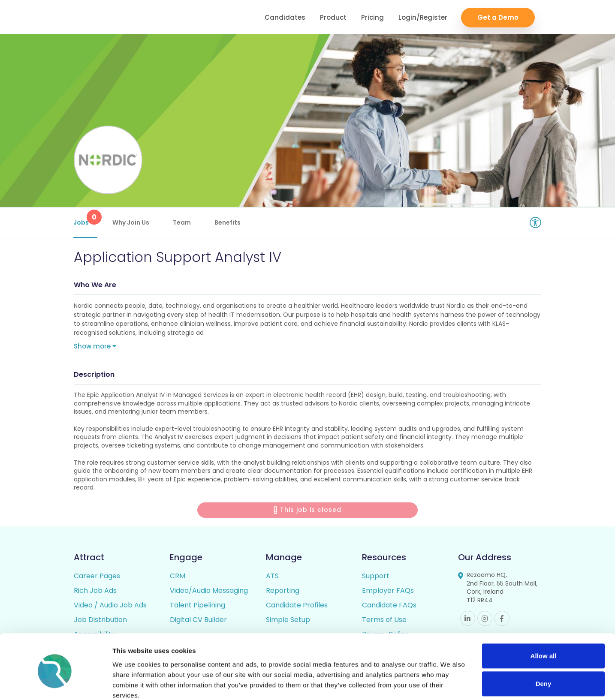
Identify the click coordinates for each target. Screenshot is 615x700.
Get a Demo (498, 17)
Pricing (372, 17)
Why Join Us (131, 222)
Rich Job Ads (95, 592)
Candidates (285, 17)
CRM (178, 577)
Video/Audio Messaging (209, 592)
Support (376, 577)
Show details (132, 683)
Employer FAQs (388, 592)
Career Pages (97, 577)
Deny (544, 648)
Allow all (544, 620)
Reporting (283, 592)
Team (182, 222)
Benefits (228, 222)
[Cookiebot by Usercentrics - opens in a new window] (56, 683)
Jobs (86, 218)
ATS (272, 577)
